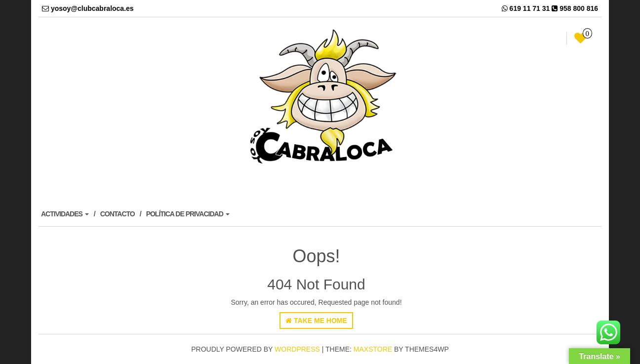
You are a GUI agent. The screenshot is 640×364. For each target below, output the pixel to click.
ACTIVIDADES (65, 214)
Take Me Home (316, 321)
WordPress (297, 349)
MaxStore (373, 349)
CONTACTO (118, 214)
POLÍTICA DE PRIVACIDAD (188, 214)
